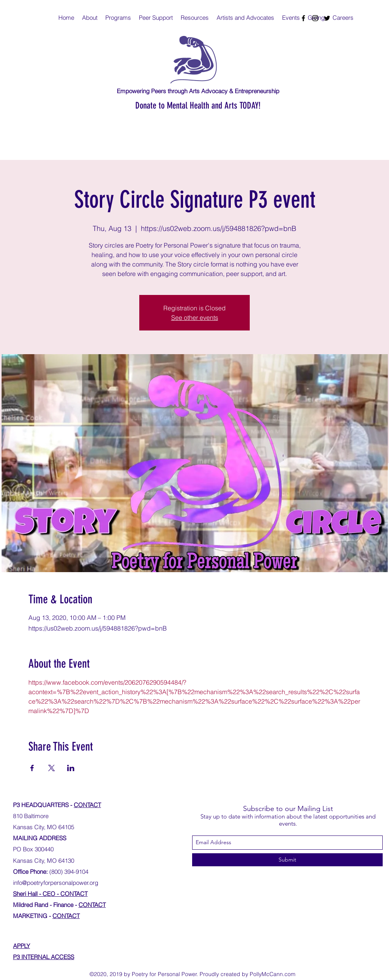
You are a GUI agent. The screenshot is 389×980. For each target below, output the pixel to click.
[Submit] (287, 860)
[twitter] (327, 18)
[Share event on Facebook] (32, 768)
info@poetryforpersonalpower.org (56, 883)
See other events (195, 317)
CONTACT (87, 805)
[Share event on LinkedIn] (71, 768)
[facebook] (303, 18)
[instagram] (315, 18)
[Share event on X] (51, 768)
